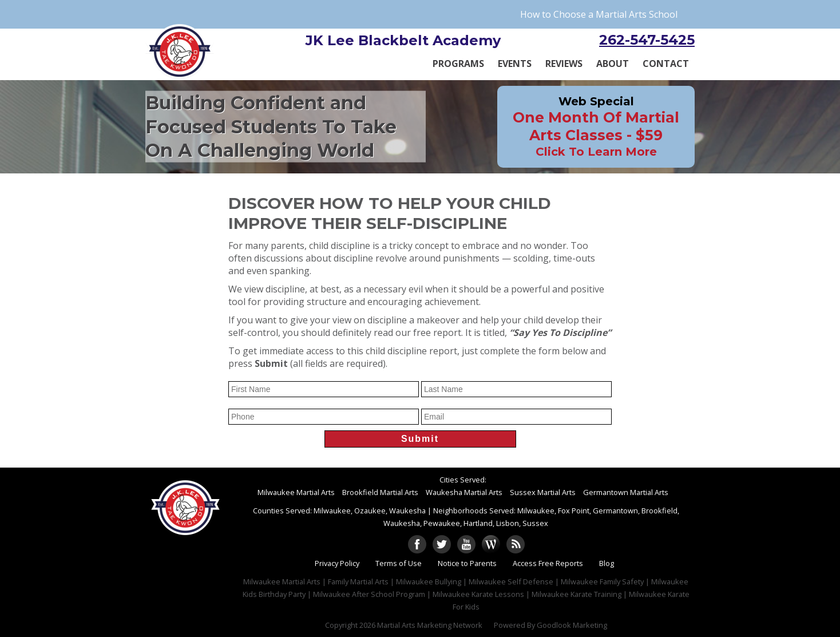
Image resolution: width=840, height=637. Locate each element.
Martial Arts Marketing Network (430, 625)
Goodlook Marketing (572, 625)
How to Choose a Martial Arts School (599, 14)
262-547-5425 (647, 40)
